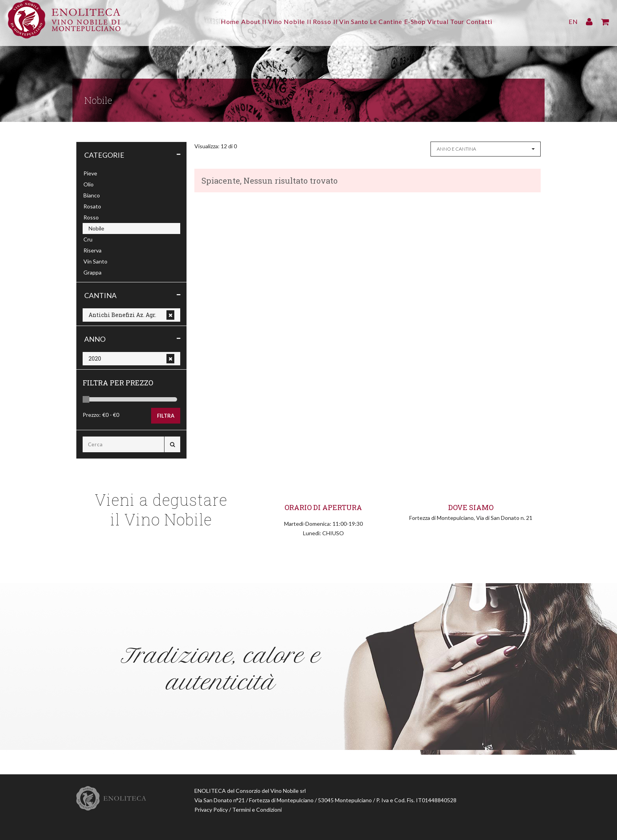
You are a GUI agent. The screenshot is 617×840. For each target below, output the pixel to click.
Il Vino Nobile (273, 21)
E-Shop (426, 21)
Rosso (91, 217)
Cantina (100, 295)
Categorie (104, 155)
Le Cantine (392, 21)
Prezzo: (92, 415)
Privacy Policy (211, 810)
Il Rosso (314, 21)
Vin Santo (95, 261)
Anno (95, 339)
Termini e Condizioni (257, 810)
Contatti (501, 21)
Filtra (166, 416)
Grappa (92, 272)
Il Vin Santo (351, 21)
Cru (88, 239)
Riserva (92, 250)
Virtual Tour (462, 21)
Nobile (96, 228)
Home (209, 21)
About (235, 21)
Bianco (92, 195)
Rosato (92, 206)
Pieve (90, 173)
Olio (89, 184)
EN (573, 21)
